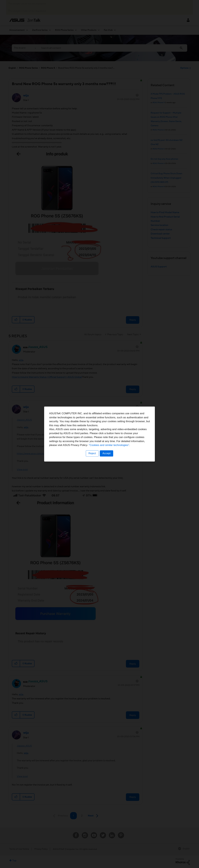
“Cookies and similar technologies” (109, 445)
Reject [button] (92, 453)
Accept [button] (106, 453)
